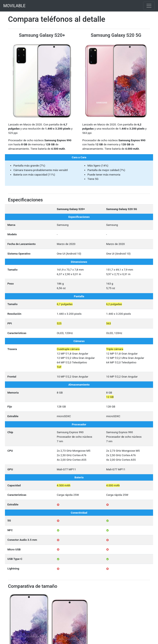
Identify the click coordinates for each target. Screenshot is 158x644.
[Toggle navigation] (149, 6)
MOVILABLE (14, 6)
